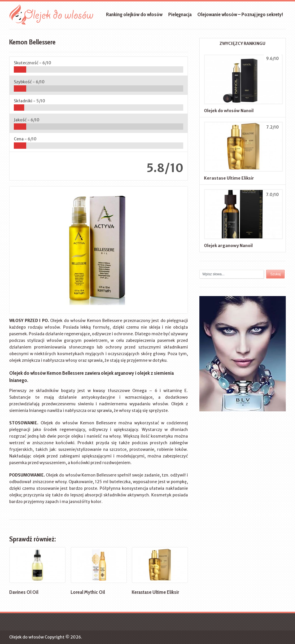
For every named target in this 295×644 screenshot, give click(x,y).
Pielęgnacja (180, 14)
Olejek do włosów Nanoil (229, 111)
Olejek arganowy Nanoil (228, 246)
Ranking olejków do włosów (134, 14)
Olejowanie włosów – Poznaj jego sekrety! (240, 14)
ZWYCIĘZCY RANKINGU (242, 44)
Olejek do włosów (27, 637)
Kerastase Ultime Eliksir (229, 178)
